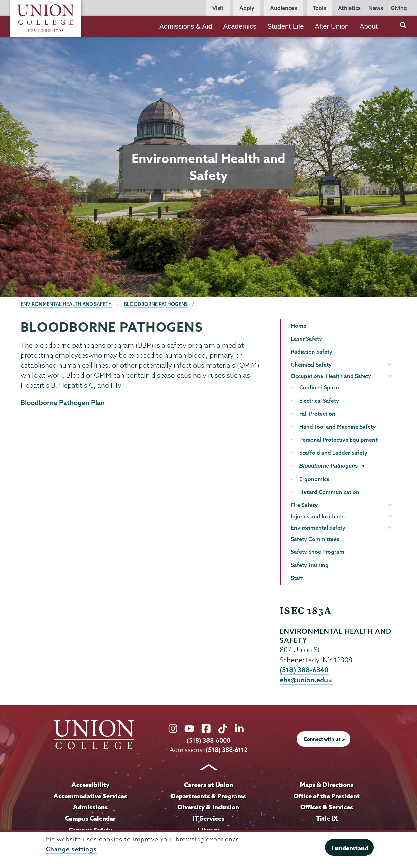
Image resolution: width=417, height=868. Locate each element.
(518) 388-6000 (208, 741)
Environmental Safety (318, 528)
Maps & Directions (327, 785)
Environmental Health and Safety (66, 304)
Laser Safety (306, 339)
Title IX (327, 819)
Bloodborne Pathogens (156, 304)
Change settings (71, 849)
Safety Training (310, 565)
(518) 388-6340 (304, 670)
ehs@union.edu (306, 680)
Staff (297, 578)
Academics (240, 26)
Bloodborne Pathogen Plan (63, 403)
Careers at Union (208, 785)
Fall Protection (317, 414)
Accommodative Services (90, 796)
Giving (399, 8)
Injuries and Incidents (318, 516)
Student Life (286, 26)
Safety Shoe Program (318, 552)
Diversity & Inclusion (208, 808)
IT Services (208, 819)
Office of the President (327, 796)
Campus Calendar (90, 819)
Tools (319, 8)
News (376, 8)
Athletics (349, 8)
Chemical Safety (311, 365)
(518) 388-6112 (227, 750)
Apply (247, 8)
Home (299, 326)
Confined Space (319, 387)
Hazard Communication (329, 492)
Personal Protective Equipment (338, 440)
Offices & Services (327, 808)
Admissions (90, 808)
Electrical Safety (319, 401)
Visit (218, 8)
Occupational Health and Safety (331, 376)
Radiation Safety (312, 352)
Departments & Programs (208, 796)
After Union (332, 26)
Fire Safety (304, 505)
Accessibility (90, 785)
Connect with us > (324, 740)
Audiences (283, 8)
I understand (350, 848)
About (369, 26)
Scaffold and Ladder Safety (333, 453)
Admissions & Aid (186, 26)
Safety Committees (315, 539)
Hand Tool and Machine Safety (338, 427)
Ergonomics (314, 479)
